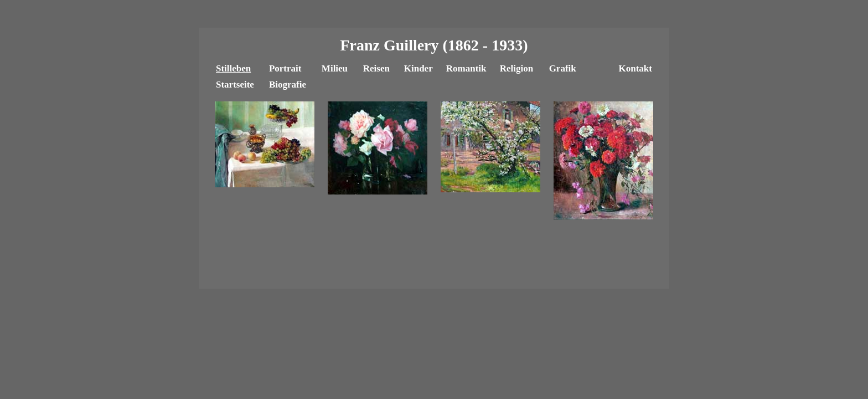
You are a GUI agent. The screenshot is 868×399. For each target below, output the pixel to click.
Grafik (563, 68)
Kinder (418, 68)
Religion (516, 68)
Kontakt (635, 68)
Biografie (288, 85)
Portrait (285, 68)
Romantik (466, 68)
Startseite (235, 85)
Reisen (376, 68)
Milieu (335, 68)
